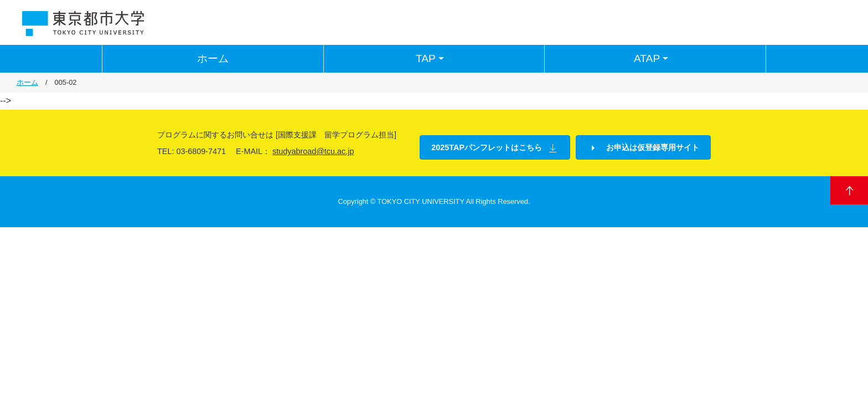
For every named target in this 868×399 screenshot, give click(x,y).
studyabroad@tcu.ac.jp (313, 151)
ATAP (652, 59)
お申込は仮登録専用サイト (643, 148)
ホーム (213, 58)
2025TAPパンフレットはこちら (495, 148)
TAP (431, 59)
